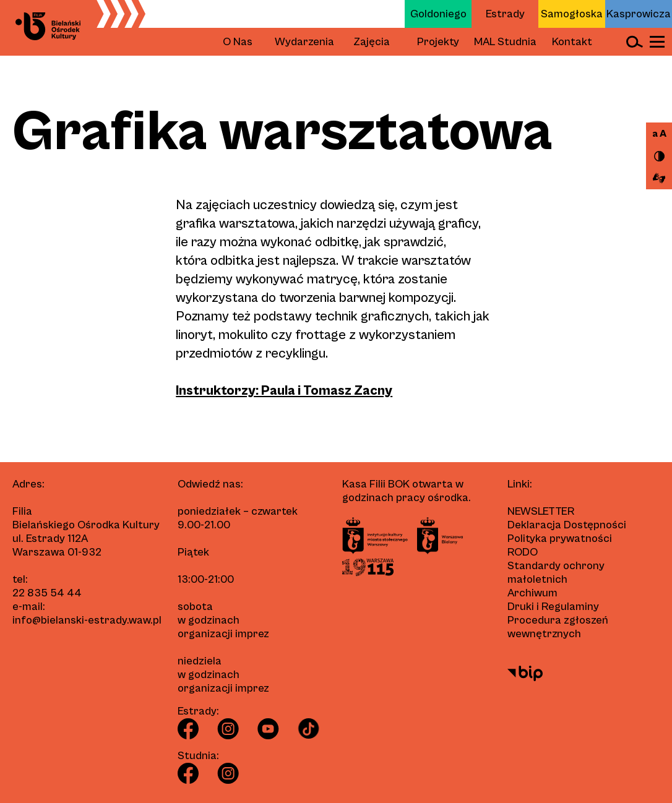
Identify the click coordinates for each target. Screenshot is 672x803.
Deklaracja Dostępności (567, 525)
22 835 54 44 (47, 593)
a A (659, 134)
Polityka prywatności (560, 539)
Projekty (438, 42)
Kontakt (572, 42)
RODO (523, 552)
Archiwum (532, 593)
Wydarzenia (304, 42)
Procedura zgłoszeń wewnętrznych (558, 627)
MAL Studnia (505, 42)
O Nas (238, 42)
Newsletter (541, 511)
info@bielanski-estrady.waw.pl (87, 620)
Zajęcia (372, 42)
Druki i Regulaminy (553, 607)
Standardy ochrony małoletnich (556, 573)
